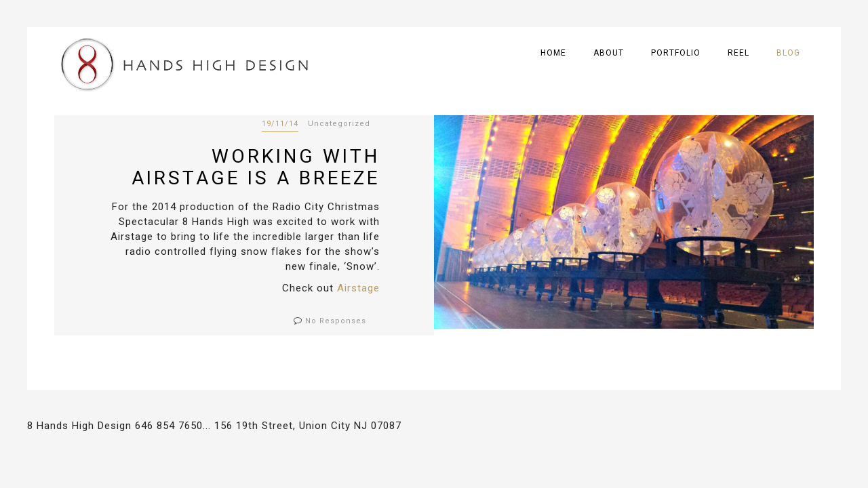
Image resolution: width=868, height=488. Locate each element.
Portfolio (676, 53)
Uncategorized (339, 124)
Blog (788, 53)
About (609, 53)
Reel (738, 53)
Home (553, 53)
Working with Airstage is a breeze (256, 167)
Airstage (358, 288)
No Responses (336, 321)
